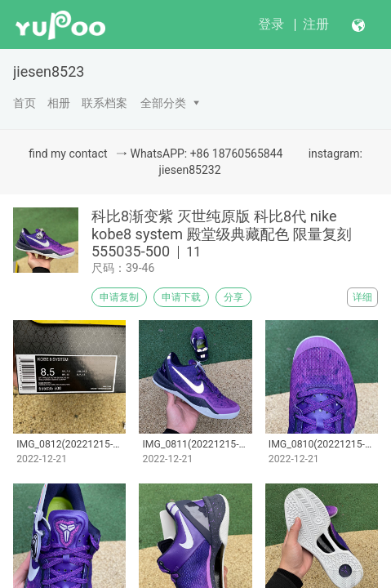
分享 (233, 297)
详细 (362, 297)
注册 (316, 24)
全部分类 (163, 103)
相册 (59, 103)
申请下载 (181, 297)
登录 (271, 24)
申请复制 (119, 297)
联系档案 (104, 103)
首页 (24, 103)
